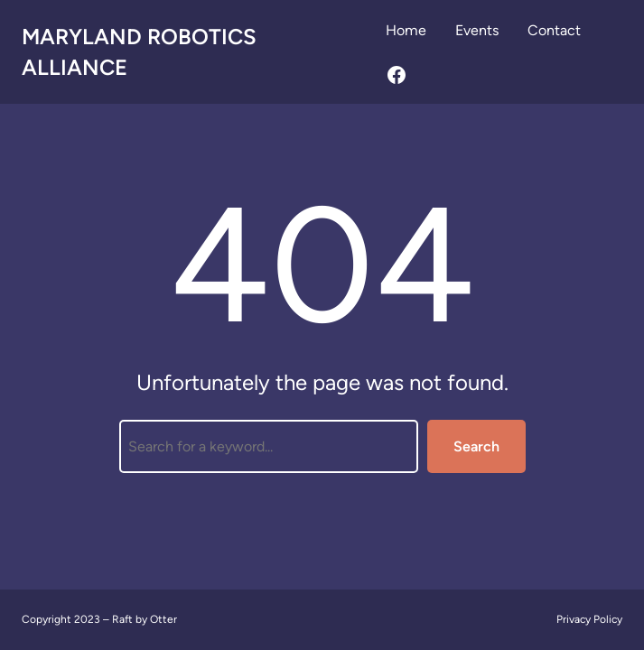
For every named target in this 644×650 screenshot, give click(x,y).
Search (476, 446)
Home (406, 30)
